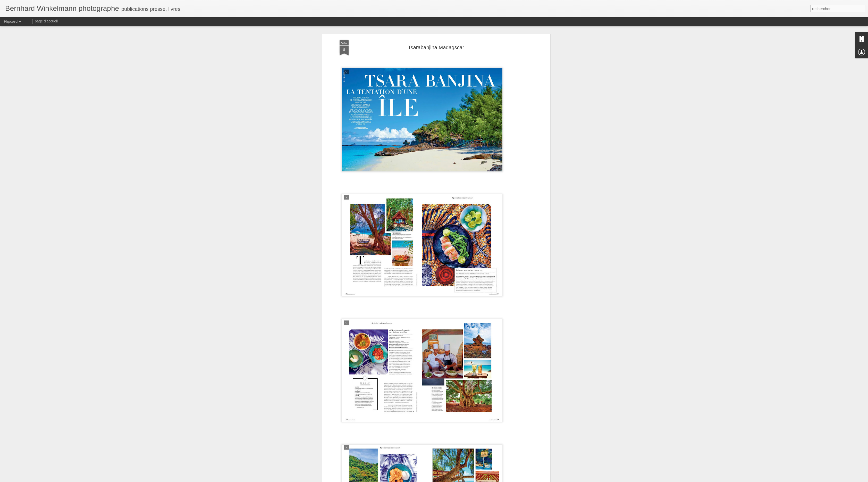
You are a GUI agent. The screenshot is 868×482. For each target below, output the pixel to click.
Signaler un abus (470, 479)
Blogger (453, 479)
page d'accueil (46, 21)
